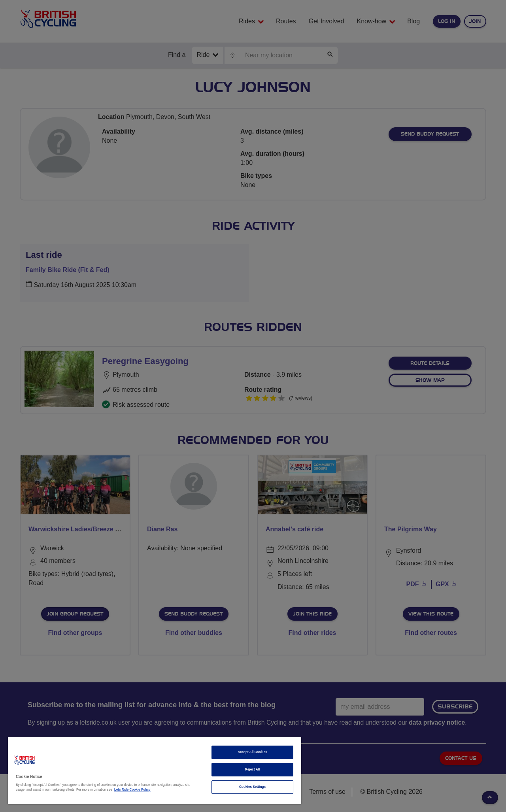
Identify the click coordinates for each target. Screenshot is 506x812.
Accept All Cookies (252, 752)
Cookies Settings (252, 787)
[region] (155, 771)
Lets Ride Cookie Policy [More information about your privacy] (132, 790)
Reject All (253, 770)
